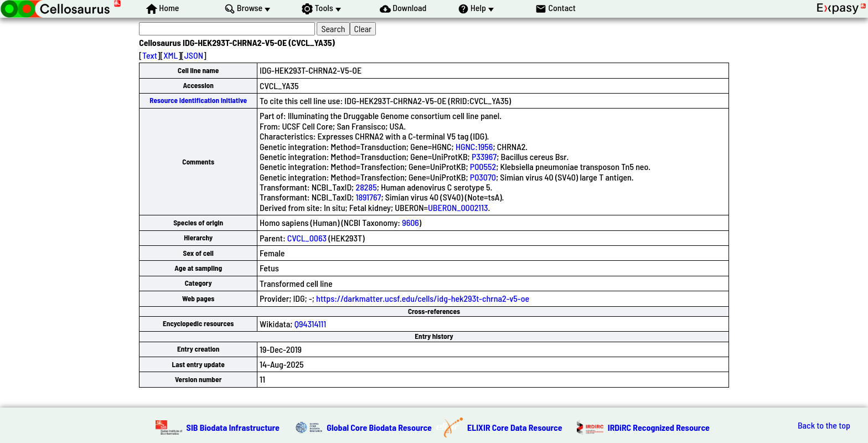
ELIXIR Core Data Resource (515, 427)
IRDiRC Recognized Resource (659, 427)
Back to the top (824, 425)
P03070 (483, 177)
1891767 (368, 197)
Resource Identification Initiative (198, 100)
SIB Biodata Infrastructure (233, 427)
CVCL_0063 (307, 238)
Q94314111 (311, 324)
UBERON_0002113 (458, 207)
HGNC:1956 (474, 146)
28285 (366, 187)
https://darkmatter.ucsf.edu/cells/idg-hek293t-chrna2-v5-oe (423, 298)
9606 (410, 222)
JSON (194, 55)
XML (170, 55)
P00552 (483, 166)
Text (150, 55)
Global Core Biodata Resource (379, 427)
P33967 (484, 156)
